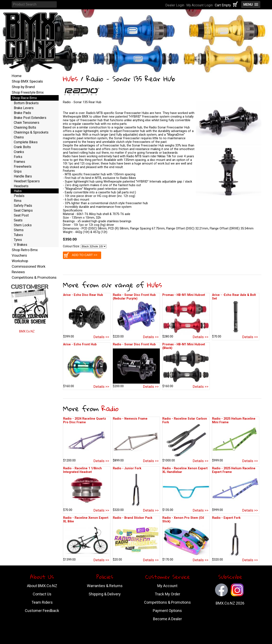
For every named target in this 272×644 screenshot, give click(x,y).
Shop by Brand (23, 87)
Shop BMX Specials (27, 81)
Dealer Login (175, 5)
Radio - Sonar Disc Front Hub (134, 344)
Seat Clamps (23, 210)
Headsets (21, 186)
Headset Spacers (27, 181)
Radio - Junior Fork (127, 468)
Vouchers (19, 255)
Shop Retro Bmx (25, 250)
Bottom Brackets (26, 103)
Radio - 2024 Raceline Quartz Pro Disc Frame (85, 420)
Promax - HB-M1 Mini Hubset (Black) (184, 346)
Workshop (20, 261)
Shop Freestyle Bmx (28, 92)
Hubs (70, 79)
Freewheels (23, 167)
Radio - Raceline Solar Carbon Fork (185, 420)
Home (17, 76)
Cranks (19, 152)
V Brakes (21, 245)
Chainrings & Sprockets (31, 132)
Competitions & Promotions (34, 277)
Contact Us (42, 594)
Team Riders (42, 602)
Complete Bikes (26, 142)
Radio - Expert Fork (226, 518)
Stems (19, 230)
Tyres (18, 240)
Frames (19, 162)
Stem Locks (23, 225)
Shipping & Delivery (105, 594)
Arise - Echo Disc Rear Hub (83, 295)
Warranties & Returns (105, 586)
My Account (167, 586)
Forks (18, 157)
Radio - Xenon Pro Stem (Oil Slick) (183, 520)
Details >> (101, 337)
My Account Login (200, 5)
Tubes (18, 235)
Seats (18, 220)
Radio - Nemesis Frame (130, 419)
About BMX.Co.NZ (42, 586)
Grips (18, 171)
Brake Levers (24, 108)
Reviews (18, 272)
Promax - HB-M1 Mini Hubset (184, 295)
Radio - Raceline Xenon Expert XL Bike (86, 520)
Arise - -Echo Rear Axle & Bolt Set (234, 297)
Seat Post (21, 215)
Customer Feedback (42, 611)
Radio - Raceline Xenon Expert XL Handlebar (185, 470)
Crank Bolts (22, 147)
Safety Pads (23, 206)
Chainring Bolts (25, 127)
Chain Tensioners (27, 123)
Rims (18, 201)
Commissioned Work (29, 266)
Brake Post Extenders (30, 118)
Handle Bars (23, 176)
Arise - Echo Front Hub (80, 344)
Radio (110, 408)
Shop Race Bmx (24, 98)
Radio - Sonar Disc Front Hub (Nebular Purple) (134, 297)
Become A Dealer (167, 619)
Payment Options (167, 611)
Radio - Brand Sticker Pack (133, 518)
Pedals (19, 196)
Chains (19, 137)
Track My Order (167, 594)
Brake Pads (22, 113)
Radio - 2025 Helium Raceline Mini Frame (234, 420)
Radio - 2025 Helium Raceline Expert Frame (234, 470)
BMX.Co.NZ (27, 331)
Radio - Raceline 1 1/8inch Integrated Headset (82, 470)
